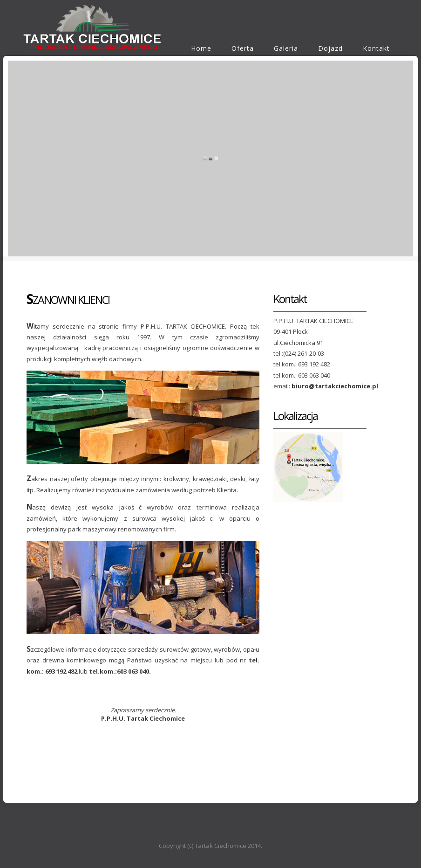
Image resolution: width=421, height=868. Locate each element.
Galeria (286, 48)
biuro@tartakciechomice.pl (335, 386)
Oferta (243, 48)
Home (201, 48)
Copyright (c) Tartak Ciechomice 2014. (210, 846)
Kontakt (376, 48)
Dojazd (330, 48)
